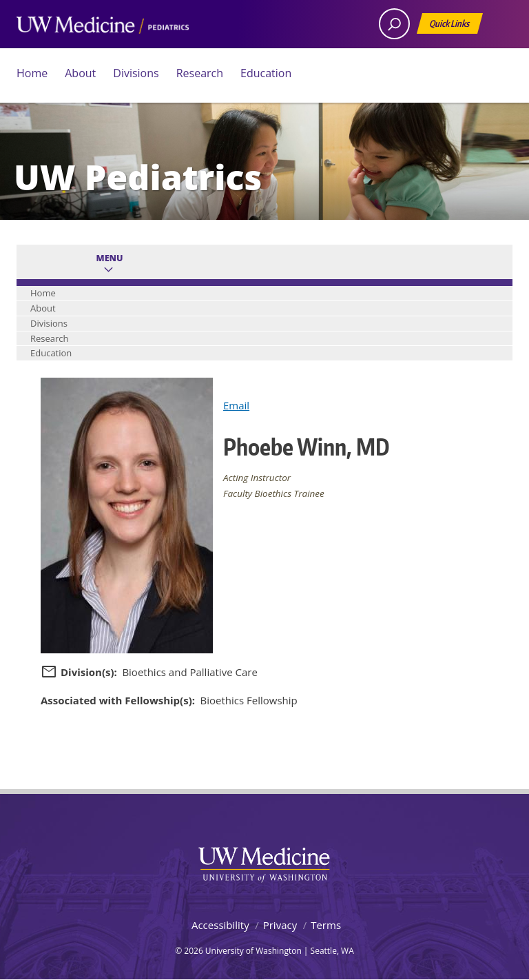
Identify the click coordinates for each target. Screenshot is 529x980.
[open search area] (394, 24)
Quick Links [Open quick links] (450, 26)
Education (266, 73)
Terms (326, 925)
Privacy (280, 925)
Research (200, 73)
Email (236, 405)
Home (32, 73)
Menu (110, 258)
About (80, 73)
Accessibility (220, 925)
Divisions (136, 73)
